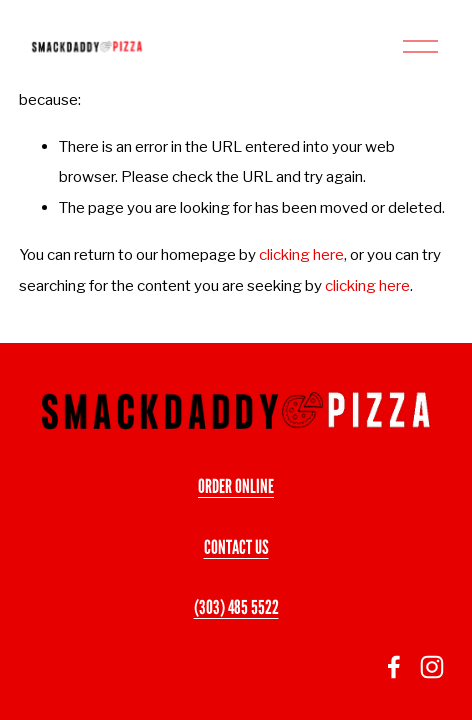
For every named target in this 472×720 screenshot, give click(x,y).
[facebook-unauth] (394, 667)
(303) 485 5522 (236, 607)
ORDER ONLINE (236, 486)
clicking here (301, 254)
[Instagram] (432, 667)
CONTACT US (236, 547)
